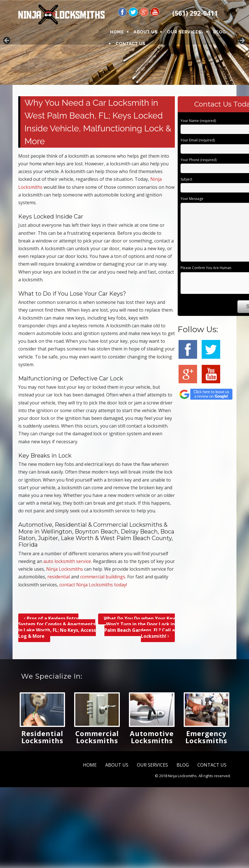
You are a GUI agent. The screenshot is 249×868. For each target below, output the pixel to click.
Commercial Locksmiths (97, 737)
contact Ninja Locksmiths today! (93, 585)
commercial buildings (103, 577)
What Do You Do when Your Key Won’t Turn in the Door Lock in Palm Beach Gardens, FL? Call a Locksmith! (139, 627)
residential (59, 577)
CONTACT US (131, 44)
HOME (117, 32)
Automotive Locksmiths (152, 737)
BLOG (219, 32)
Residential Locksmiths (42, 737)
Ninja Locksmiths (65, 569)
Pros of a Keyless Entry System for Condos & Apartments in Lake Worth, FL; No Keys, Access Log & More (57, 627)
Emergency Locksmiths (206, 737)
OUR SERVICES (184, 32)
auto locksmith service (67, 561)
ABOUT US (146, 32)
